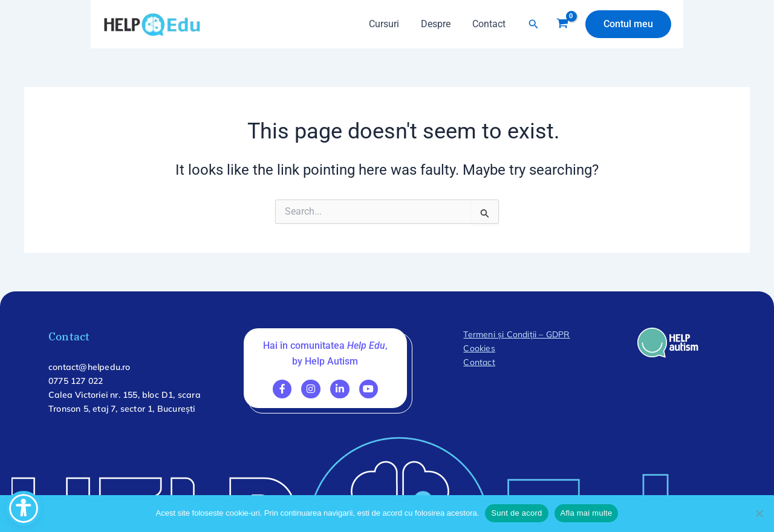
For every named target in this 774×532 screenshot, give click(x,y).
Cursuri (390, 24)
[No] (759, 513)
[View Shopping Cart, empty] (562, 24)
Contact (490, 24)
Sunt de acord (516, 513)
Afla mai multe (587, 513)
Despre (439, 24)
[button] (534, 24)
